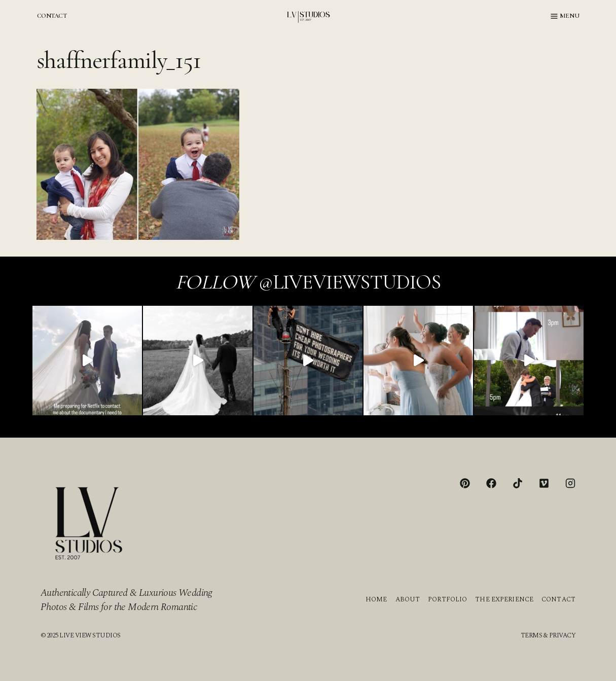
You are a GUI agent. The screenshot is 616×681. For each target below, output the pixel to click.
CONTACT (52, 16)
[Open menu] (565, 16)
